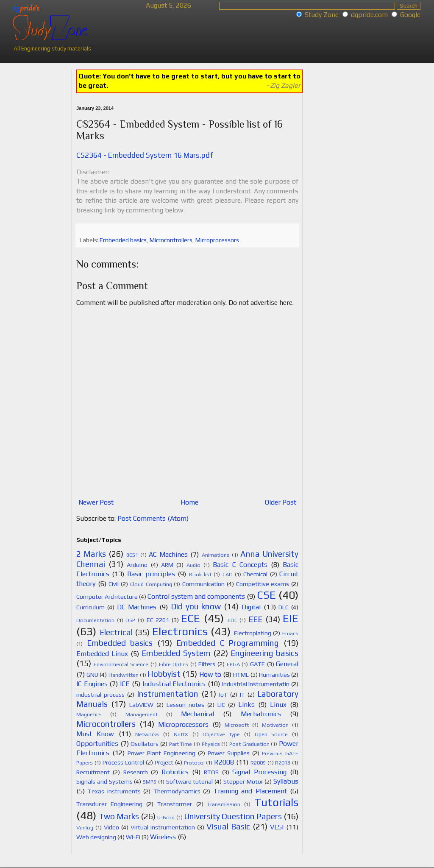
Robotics (175, 772)
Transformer (175, 804)
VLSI (277, 827)
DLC (284, 607)
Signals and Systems (104, 781)
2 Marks (91, 554)
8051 (132, 555)
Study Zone (322, 15)
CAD (228, 574)
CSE (266, 595)
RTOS (211, 772)
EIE (291, 618)
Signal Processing (259, 772)
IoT (223, 695)
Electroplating (253, 633)
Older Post (281, 502)
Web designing (96, 837)
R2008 (224, 762)
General (287, 664)
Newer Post (96, 502)
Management (142, 714)
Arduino (137, 565)
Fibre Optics (174, 664)
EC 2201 (158, 620)
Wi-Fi (133, 837)
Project (164, 762)
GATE (257, 664)
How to (210, 674)
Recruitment (93, 772)
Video (111, 827)
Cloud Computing (151, 584)
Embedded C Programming (228, 643)
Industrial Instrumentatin (256, 684)
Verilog (85, 828)
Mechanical (198, 714)
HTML (241, 675)
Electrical (116, 632)
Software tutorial (190, 781)
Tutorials (276, 802)
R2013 (283, 763)
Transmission (224, 804)
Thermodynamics (177, 791)
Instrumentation (168, 694)
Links (246, 705)
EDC (232, 620)
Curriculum (90, 607)
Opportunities (97, 744)
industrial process (100, 695)
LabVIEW (141, 705)
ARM (167, 565)
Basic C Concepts (240, 565)
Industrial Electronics (174, 684)
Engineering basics (264, 653)
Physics (211, 744)
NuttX (181, 734)
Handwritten (124, 675)
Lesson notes (185, 705)
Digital (251, 607)
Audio (193, 565)
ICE (125, 684)
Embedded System (176, 653)
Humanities (274, 675)
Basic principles (151, 574)
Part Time (181, 744)
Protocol (194, 763)
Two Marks (119, 816)
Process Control (124, 762)
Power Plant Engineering (161, 753)
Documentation (95, 620)
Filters (207, 664)
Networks (147, 734)
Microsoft (237, 725)
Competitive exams (263, 584)
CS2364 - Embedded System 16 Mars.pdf (145, 155)
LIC (221, 705)
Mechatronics (261, 714)
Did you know (196, 606)
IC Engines (92, 684)
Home (189, 502)
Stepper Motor (243, 781)
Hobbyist (164, 674)
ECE (191, 618)
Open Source (271, 734)
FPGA (233, 664)
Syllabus (286, 781)
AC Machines (168, 554)
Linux (278, 705)
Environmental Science (121, 664)
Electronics (180, 631)
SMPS (150, 782)
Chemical (255, 574)
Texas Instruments (114, 791)
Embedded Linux (102, 654)
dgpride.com (369, 15)
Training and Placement (250, 791)
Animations (216, 555)
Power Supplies (229, 753)
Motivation (275, 725)
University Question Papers (233, 816)
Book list (200, 574)
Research (136, 772)
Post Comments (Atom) (153, 518)
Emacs (290, 633)
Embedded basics (123, 240)
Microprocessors (217, 240)
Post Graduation (249, 744)
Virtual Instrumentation (163, 827)
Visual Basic (228, 826)
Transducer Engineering (109, 804)
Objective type (221, 734)
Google (410, 15)
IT (242, 695)
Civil (114, 584)
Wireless (163, 837)
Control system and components (196, 596)
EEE (255, 619)
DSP (130, 620)
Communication (203, 584)
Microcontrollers (171, 240)
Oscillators (145, 744)
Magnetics (89, 714)
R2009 (258, 763)
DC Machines (137, 607)
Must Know (95, 734)
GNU (92, 675)
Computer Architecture (107, 597)
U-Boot (166, 817)
